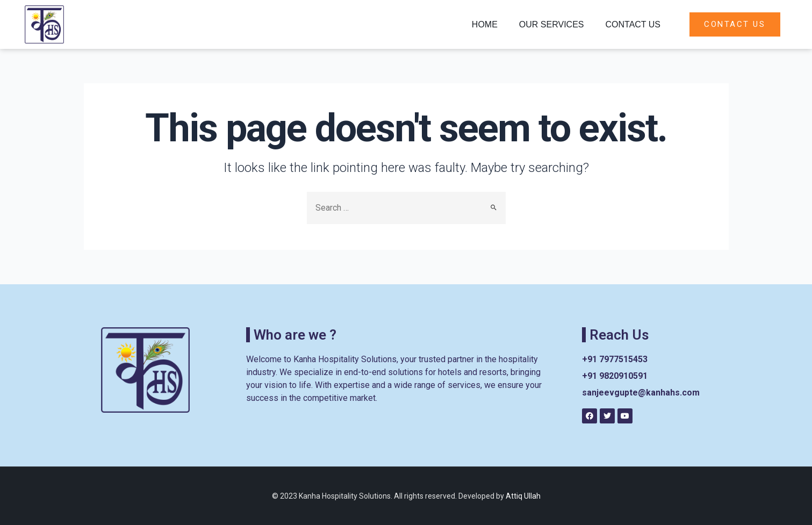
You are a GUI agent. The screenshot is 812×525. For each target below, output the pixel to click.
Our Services (552, 24)
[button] (735, 24)
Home (485, 24)
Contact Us (633, 24)
